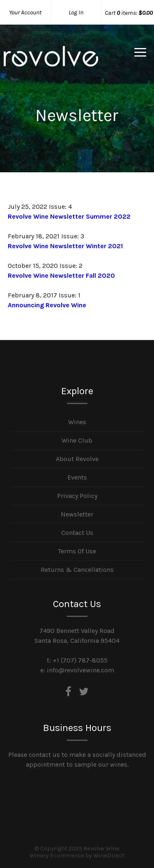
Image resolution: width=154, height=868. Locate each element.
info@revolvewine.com (80, 670)
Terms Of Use (77, 551)
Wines (77, 422)
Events (77, 477)
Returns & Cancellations (77, 570)
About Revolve (77, 459)
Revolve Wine (51, 63)
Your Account (25, 12)
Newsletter (77, 514)
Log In (76, 12)
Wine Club (77, 440)
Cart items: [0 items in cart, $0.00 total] (129, 13)
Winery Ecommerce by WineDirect (77, 855)
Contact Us (77, 533)
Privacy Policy (77, 496)
